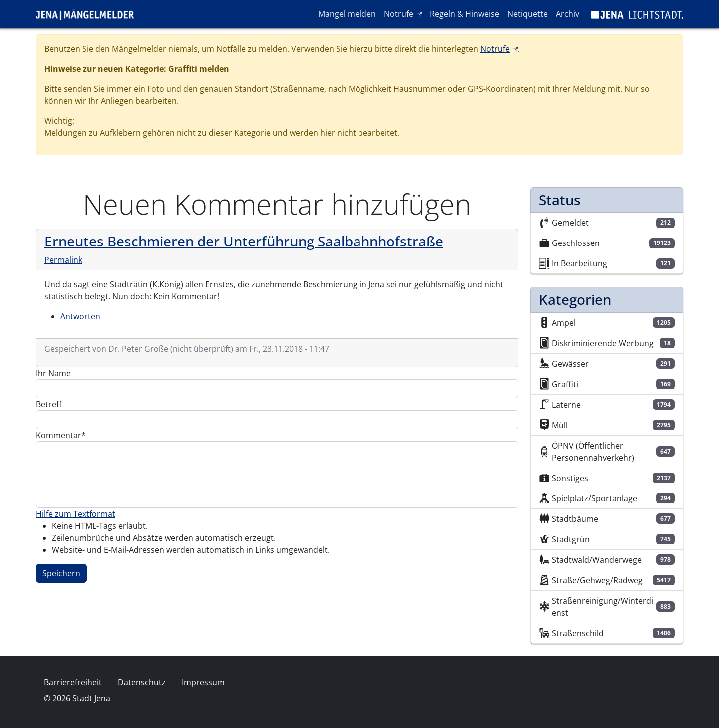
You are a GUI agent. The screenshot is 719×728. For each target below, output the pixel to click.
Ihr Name (53, 373)
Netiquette (528, 14)
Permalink (63, 260)
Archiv (567, 14)
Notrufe (405, 13)
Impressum (203, 682)
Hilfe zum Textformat (76, 514)
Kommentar (59, 435)
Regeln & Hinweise (465, 14)
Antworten (80, 316)
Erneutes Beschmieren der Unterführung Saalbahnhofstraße (244, 241)
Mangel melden (347, 14)
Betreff (49, 404)
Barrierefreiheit (73, 682)
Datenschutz (142, 682)
